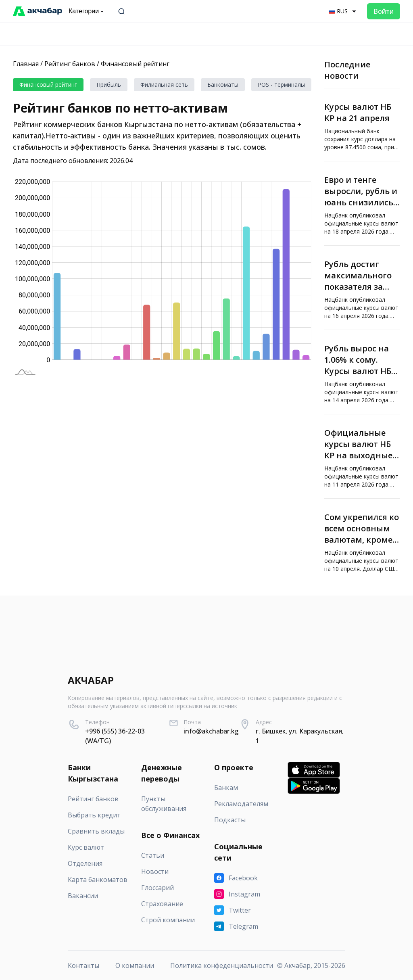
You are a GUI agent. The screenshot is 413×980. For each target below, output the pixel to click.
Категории (87, 11)
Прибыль (109, 85)
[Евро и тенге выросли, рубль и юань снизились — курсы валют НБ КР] (362, 203)
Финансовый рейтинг (135, 64)
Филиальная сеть (164, 85)
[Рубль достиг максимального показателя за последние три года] (362, 288)
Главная (26, 64)
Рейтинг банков (70, 64)
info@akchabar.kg (211, 731)
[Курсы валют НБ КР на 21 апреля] (362, 125)
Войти (384, 11)
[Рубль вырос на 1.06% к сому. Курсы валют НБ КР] (362, 372)
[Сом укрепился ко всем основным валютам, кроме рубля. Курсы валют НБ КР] (362, 541)
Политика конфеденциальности (222, 965)
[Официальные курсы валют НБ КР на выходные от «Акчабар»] (362, 456)
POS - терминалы (281, 85)
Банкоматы (223, 85)
